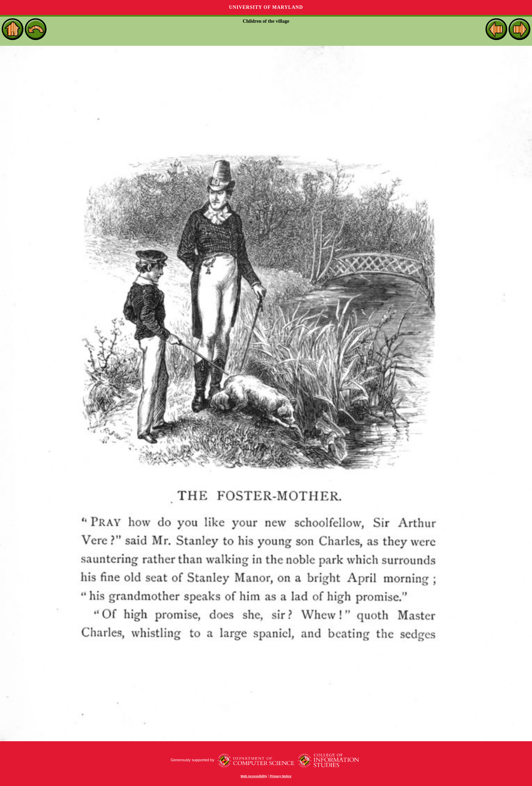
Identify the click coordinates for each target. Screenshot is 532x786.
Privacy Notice (281, 776)
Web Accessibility (254, 776)
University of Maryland (266, 7)
